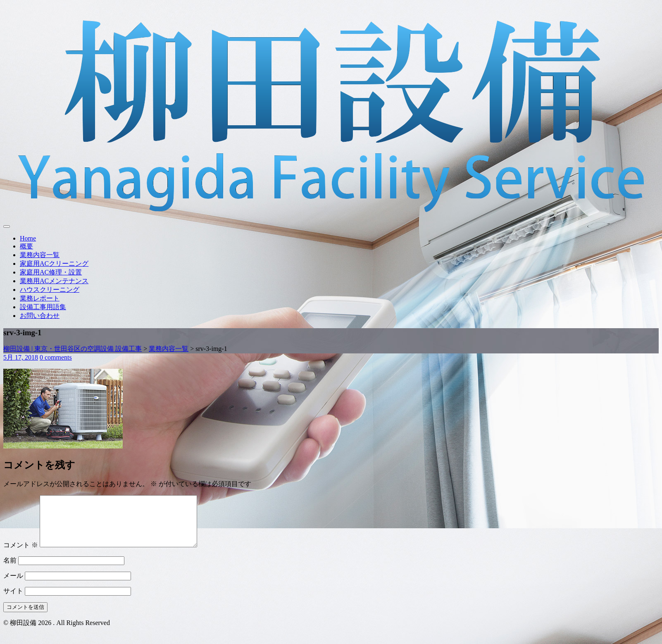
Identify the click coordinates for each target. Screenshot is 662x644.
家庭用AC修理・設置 (51, 272)
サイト (13, 601)
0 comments (56, 357)
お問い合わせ (40, 316)
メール (13, 586)
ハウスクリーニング (50, 290)
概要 (26, 246)
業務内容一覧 (40, 255)
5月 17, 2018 (21, 357)
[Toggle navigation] (7, 227)
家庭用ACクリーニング (54, 264)
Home (28, 238)
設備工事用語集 (43, 307)
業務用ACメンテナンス (54, 281)
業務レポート (40, 298)
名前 (10, 570)
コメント (21, 555)
